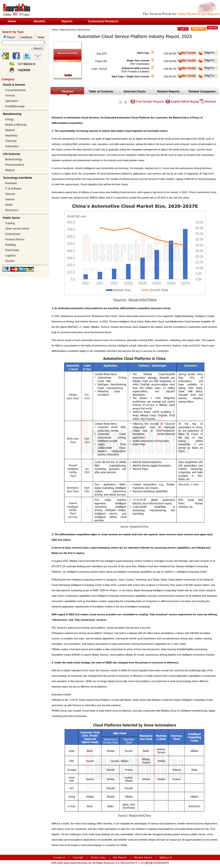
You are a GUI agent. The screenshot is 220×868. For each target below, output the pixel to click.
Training (10, 223)
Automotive (12, 146)
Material (10, 130)
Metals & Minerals (16, 125)
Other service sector (17, 229)
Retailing (10, 245)
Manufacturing (68, 30)
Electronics (12, 210)
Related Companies (202, 91)
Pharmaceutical (14, 165)
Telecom (10, 194)
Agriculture (12, 101)
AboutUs (39, 21)
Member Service (143, 857)
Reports (67, 21)
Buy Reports (120, 857)
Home (12, 21)
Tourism (10, 261)
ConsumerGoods (15, 90)
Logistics (10, 256)
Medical (10, 170)
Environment (13, 234)
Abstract (67, 91)
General (10, 96)
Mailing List (166, 857)
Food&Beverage (15, 106)
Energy (9, 119)
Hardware (11, 183)
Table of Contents (101, 91)
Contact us (59, 857)
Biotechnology (14, 159)
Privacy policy (99, 857)
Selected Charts (135, 91)
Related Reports (168, 91)
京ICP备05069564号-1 (128, 863)
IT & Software (13, 189)
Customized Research (103, 21)
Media (9, 205)
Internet (10, 199)
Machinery (11, 136)
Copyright (78, 857)
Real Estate (12, 250)
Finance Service (15, 239)
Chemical (11, 141)
